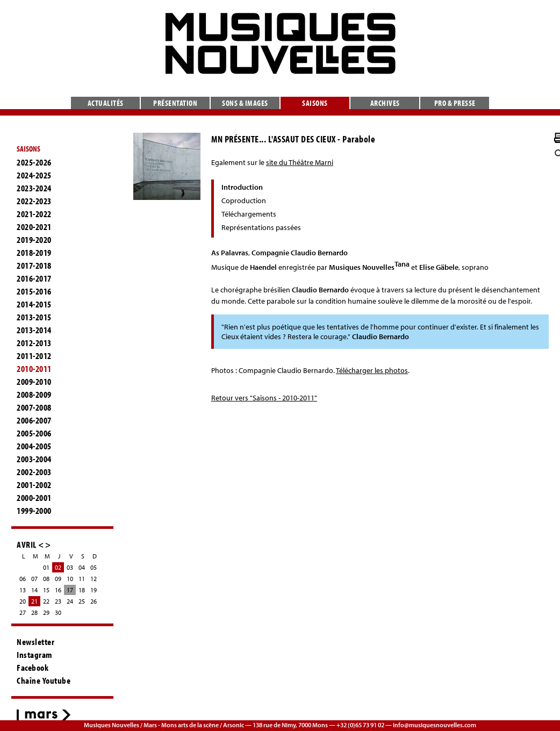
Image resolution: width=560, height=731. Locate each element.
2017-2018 (34, 266)
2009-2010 (34, 382)
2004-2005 (34, 446)
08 (46, 579)
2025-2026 (34, 162)
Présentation (175, 103)
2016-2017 (34, 278)
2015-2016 (34, 291)
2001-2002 (34, 485)
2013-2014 (34, 330)
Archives (385, 103)
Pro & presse (455, 103)
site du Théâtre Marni (300, 162)
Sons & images (245, 103)
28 (34, 612)
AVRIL (27, 544)
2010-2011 (34, 369)
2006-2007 (34, 420)
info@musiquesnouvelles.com (435, 725)
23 (58, 601)
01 (46, 567)
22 (46, 601)
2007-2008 (34, 407)
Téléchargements (249, 214)
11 (82, 579)
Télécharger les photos (372, 370)
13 (23, 590)
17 (70, 590)
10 (70, 579)
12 (94, 579)
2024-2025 (34, 175)
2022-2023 (34, 201)
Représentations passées (261, 227)
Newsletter (35, 642)
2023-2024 (34, 188)
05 (94, 567)
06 (23, 579)
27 (23, 612)
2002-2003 (34, 472)
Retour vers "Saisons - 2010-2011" (264, 398)
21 (34, 601)
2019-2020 (34, 240)
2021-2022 (34, 214)
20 (23, 601)
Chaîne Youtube (44, 680)
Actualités (106, 103)
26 (94, 601)
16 (58, 590)
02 (58, 567)
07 (34, 579)
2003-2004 (34, 459)
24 (70, 601)
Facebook (33, 668)
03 (70, 567)
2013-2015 (34, 317)
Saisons (315, 103)
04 (82, 567)
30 (58, 612)
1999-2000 (34, 511)
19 (94, 590)
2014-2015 (34, 304)
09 (58, 579)
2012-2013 (34, 343)
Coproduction (244, 200)
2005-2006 (34, 433)
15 (46, 590)
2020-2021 (34, 227)
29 (46, 612)
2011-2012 (34, 356)
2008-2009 (34, 395)
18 (82, 590)
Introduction (242, 187)
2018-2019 (34, 253)
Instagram (35, 655)
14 (34, 590)
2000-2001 (34, 498)
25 (82, 601)
